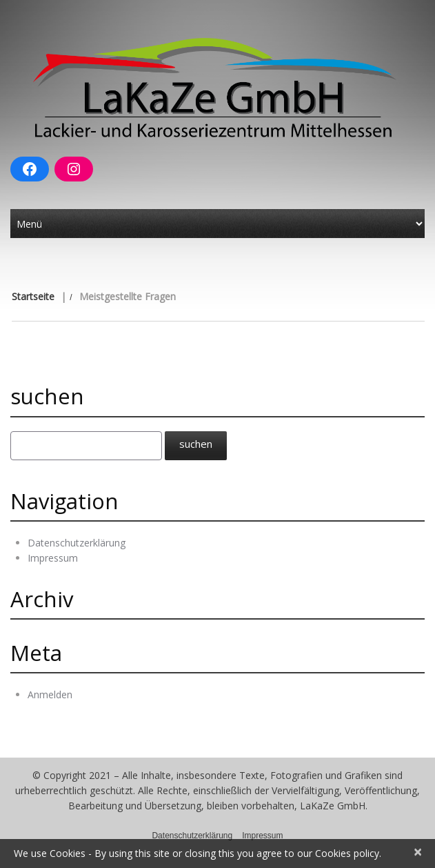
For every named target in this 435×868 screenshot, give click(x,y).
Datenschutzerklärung (77, 543)
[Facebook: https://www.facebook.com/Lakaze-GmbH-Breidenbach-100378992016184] (30, 169)
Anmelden (50, 694)
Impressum (53, 558)
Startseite (33, 296)
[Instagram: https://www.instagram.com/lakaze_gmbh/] (74, 169)
